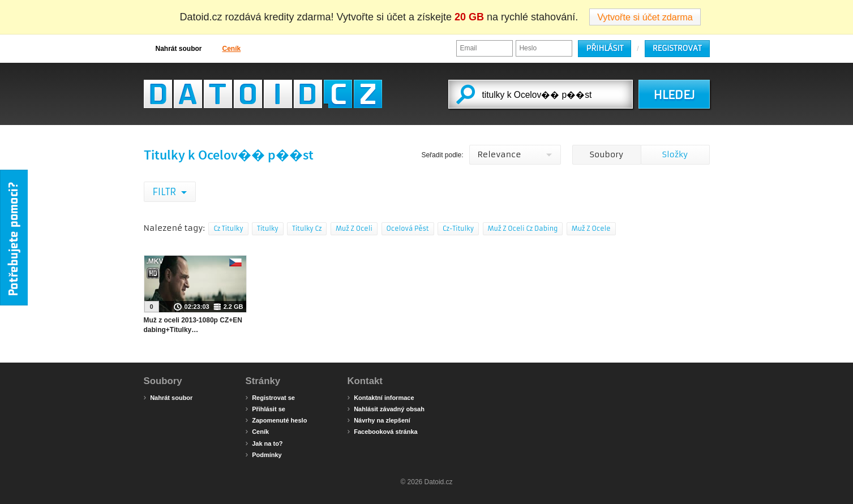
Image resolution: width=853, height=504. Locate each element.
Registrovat (677, 48)
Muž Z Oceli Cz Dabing (523, 229)
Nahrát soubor (173, 48)
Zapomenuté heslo (277, 420)
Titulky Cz (307, 229)
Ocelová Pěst (408, 229)
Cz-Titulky (458, 229)
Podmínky (264, 454)
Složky (675, 154)
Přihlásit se (265, 408)
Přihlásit (605, 48)
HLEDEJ (674, 95)
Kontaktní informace (381, 397)
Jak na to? (264, 443)
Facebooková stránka (383, 431)
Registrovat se (270, 397)
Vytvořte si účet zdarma (645, 17)
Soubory (606, 154)
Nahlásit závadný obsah (386, 408)
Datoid (263, 94)
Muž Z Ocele (591, 229)
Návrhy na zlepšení (379, 420)
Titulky (268, 229)
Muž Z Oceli (354, 229)
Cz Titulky (228, 229)
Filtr (166, 192)
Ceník (226, 48)
